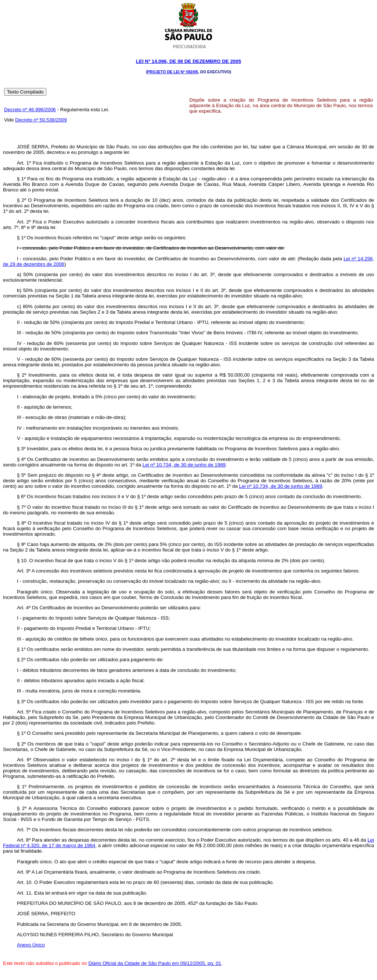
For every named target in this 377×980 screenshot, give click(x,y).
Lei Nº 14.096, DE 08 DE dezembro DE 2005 (188, 61)
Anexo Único (31, 945)
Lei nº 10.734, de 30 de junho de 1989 (184, 465)
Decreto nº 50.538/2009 (41, 120)
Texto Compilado (25, 92)
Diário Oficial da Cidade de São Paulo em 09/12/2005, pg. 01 (155, 963)
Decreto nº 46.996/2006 (30, 110)
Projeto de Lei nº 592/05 (173, 72)
